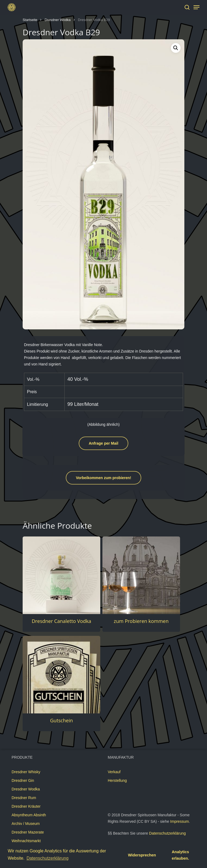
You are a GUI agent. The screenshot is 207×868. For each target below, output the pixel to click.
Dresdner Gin (23, 780)
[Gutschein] (61, 675)
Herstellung (117, 780)
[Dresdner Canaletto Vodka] (61, 575)
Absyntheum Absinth (29, 815)
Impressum (179, 821)
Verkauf (114, 772)
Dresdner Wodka (58, 20)
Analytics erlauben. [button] (180, 855)
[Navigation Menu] (196, 7)
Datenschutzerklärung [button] (47, 858)
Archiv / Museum (26, 824)
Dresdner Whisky (26, 772)
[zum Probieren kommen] (141, 575)
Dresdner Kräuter (26, 806)
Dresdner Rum (24, 798)
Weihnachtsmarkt (26, 841)
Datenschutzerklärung (167, 833)
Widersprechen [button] (142, 855)
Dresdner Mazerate (28, 832)
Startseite (30, 20)
